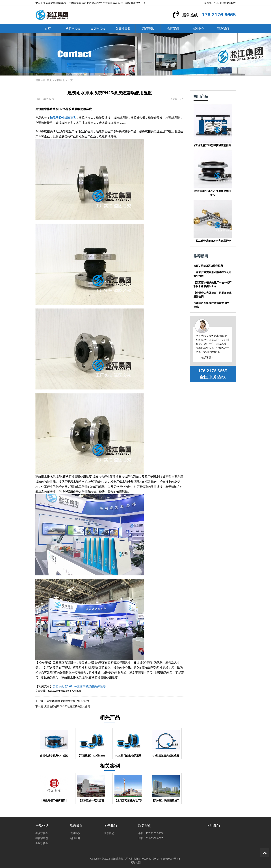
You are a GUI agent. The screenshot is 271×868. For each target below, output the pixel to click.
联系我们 (223, 29)
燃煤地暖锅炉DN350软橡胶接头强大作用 (67, 706)
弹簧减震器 (123, 29)
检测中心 (198, 29)
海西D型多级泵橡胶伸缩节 (208, 266)
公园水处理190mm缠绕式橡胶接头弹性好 (79, 686)
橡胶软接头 (73, 29)
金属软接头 (98, 29)
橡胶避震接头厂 (120, 859)
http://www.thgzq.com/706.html (64, 691)
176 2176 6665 (219, 15)
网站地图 (136, 862)
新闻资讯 (148, 29)
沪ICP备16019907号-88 (167, 859)
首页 (48, 29)
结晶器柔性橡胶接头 (63, 118)
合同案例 (173, 29)
